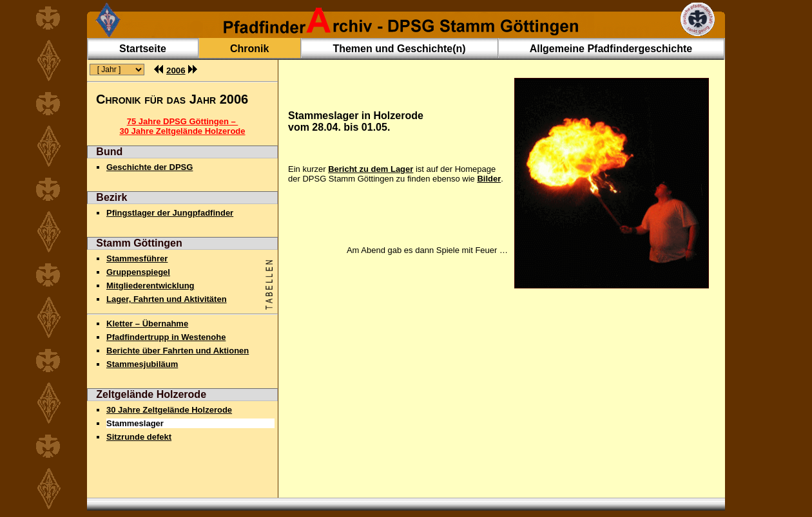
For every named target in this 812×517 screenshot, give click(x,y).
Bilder (489, 179)
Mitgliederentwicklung (150, 286)
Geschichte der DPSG (150, 167)
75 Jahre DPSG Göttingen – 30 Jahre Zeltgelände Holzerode (182, 126)
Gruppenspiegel (138, 272)
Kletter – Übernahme (147, 324)
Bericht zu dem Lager (371, 169)
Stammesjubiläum (142, 364)
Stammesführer (137, 258)
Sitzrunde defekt (139, 437)
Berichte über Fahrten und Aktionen (178, 351)
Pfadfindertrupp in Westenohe (166, 337)
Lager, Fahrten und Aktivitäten (167, 299)
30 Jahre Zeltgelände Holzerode (169, 410)
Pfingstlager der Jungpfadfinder (170, 213)
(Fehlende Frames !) (116, 70)
